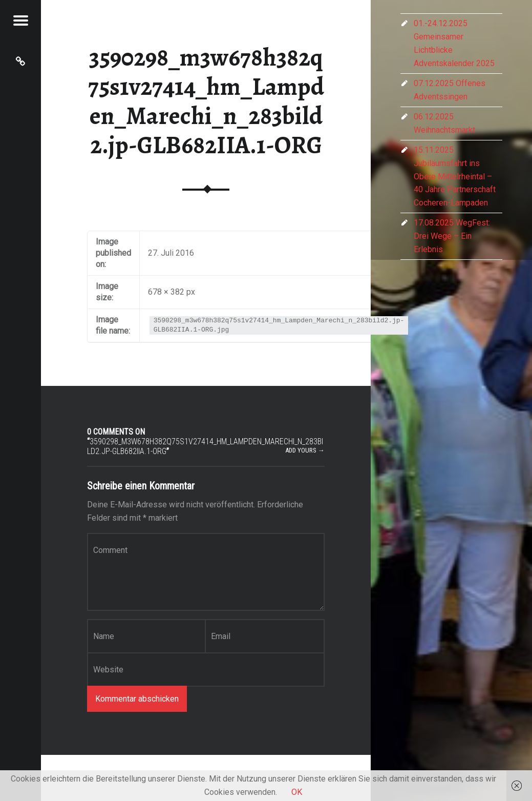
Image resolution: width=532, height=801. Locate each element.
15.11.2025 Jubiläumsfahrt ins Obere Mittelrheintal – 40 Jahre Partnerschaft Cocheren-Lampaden (455, 177)
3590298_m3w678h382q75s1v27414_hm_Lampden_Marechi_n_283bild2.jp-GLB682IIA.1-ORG (206, 101)
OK (297, 792)
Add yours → (305, 450)
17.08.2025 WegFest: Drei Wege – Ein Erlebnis (452, 236)
